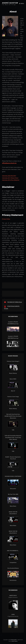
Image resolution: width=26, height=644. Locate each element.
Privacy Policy (6, 219)
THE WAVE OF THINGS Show (15, 302)
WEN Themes (15, 641)
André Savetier (10, 3)
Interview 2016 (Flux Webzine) (11, 180)
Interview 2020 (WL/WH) (9, 176)
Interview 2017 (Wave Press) (10, 178)
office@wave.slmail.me (9, 163)
